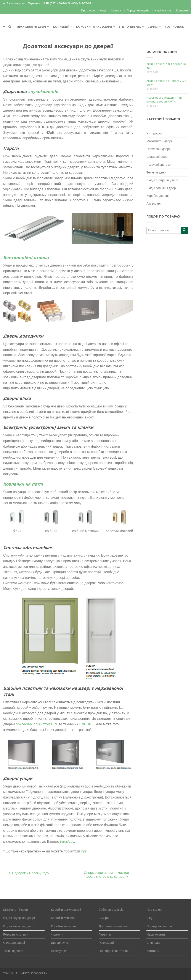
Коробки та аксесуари (94, 27)
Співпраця (154, 943)
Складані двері (157, 157)
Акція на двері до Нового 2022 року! (166, 83)
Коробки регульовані (66, 910)
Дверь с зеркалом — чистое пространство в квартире (106, 875)
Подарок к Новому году (29, 873)
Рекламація (107, 943)
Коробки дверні (157, 196)
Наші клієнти (163, 10)
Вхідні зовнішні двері (161, 188)
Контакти (182, 10)
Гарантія (105, 934)
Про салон (88, 10)
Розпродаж (174, 27)
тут (84, 851)
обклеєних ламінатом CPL (37, 724)
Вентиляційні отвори (26, 257)
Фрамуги (57, 934)
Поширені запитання (114, 951)
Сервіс (153, 27)
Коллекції (61, 27)
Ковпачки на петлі (23, 484)
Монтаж (116, 10)
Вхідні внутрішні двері (162, 180)
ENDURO (87, 724)
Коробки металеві (64, 926)
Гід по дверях (130, 27)
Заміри (104, 918)
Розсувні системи (159, 165)
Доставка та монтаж (113, 926)
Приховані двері (158, 149)
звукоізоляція (43, 92)
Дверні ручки (60, 943)
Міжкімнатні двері (31, 27)
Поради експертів (138, 10)
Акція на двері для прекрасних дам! (166, 66)
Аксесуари (154, 204)
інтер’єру (67, 842)
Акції (103, 10)
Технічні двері (156, 172)
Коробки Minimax (63, 918)
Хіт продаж (154, 133)
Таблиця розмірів (111, 910)
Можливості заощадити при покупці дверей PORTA (164, 100)
